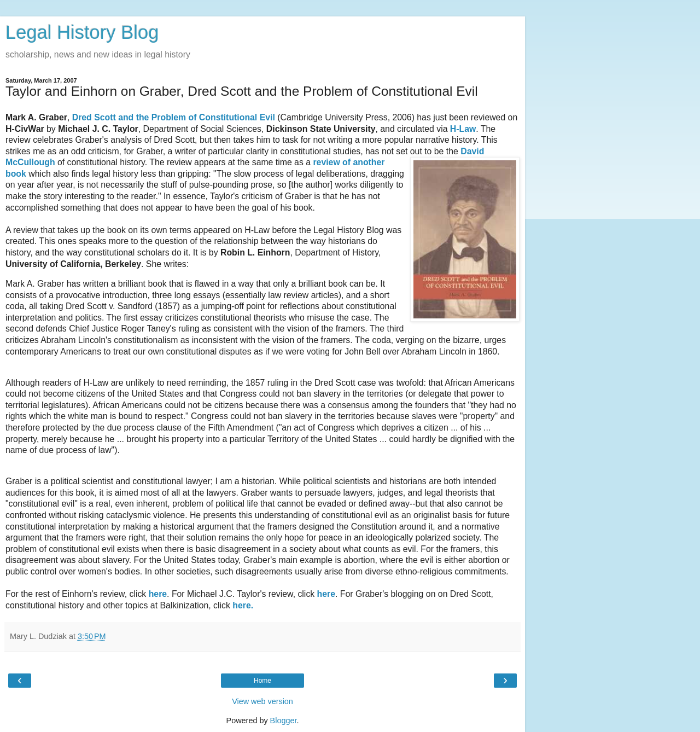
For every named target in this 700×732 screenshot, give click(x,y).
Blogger (284, 721)
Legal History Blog (82, 32)
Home (262, 681)
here (158, 594)
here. (243, 605)
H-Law (463, 129)
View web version (262, 701)
